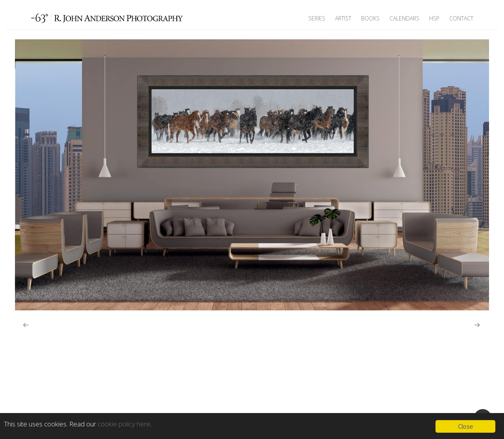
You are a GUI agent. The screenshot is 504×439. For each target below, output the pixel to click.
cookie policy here (124, 424)
